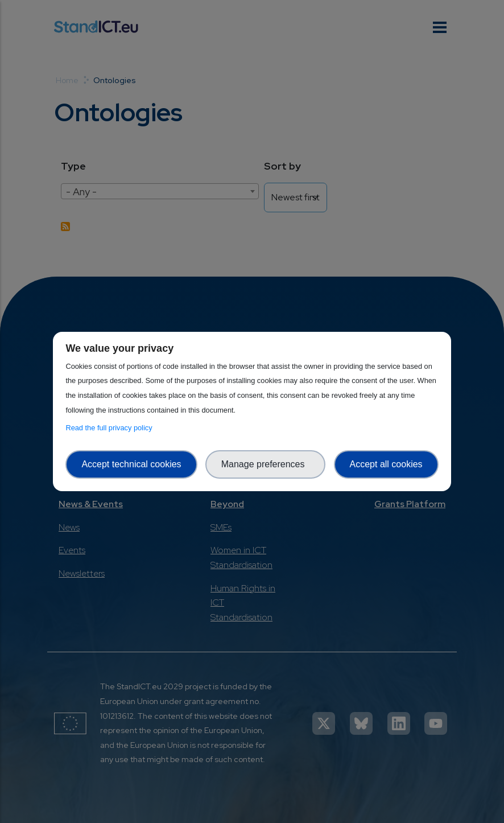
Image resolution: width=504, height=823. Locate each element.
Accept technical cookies (131, 464)
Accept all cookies (386, 464)
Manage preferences (266, 464)
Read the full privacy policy (111, 428)
